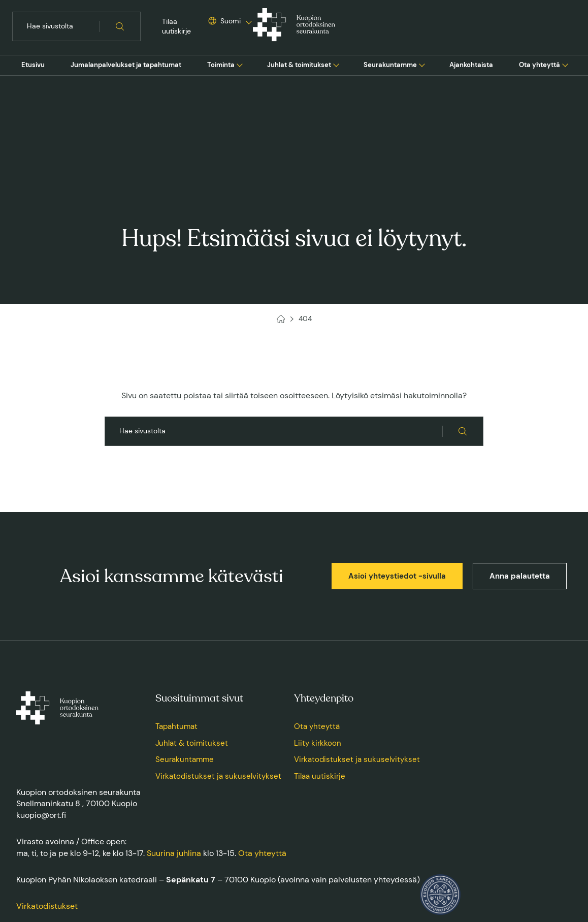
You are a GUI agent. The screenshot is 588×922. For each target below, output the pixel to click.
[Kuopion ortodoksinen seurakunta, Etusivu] (294, 26)
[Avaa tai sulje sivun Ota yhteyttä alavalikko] (565, 64)
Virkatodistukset (47, 808)
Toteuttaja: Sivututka (543, 866)
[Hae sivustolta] (120, 26)
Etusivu (33, 65)
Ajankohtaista (471, 65)
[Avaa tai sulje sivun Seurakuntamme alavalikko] (422, 64)
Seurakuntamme (390, 65)
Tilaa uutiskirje (176, 26)
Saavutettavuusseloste (223, 866)
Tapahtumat (176, 629)
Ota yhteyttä (540, 65)
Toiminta (221, 65)
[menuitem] (33, 65)
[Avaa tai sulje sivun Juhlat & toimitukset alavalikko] (336, 64)
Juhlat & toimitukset (299, 65)
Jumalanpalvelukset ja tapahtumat (126, 65)
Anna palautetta (520, 479)
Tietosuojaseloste (158, 866)
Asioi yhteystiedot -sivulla (397, 479)
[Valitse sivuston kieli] (224, 21)
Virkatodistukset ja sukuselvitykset (218, 679)
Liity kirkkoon (318, 646)
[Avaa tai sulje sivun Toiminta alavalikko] (240, 64)
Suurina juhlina (174, 756)
